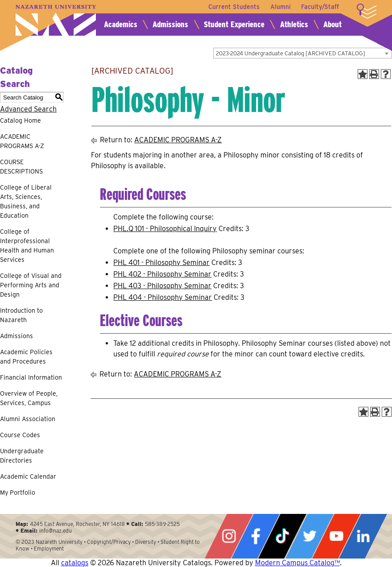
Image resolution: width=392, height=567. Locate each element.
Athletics (294, 24)
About (332, 24)
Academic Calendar (28, 476)
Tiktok (282, 536)
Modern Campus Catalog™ (297, 563)
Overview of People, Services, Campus (29, 398)
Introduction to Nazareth (21, 315)
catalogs (75, 563)
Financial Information (31, 377)
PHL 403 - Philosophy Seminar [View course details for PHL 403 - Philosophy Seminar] (162, 286)
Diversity (146, 542)
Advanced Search (28, 109)
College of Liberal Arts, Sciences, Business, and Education (26, 201)
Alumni (280, 7)
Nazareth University (56, 20)
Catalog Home (21, 120)
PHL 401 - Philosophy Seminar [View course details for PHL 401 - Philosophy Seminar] (161, 263)
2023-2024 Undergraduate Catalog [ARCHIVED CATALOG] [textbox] (291, 53)
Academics (121, 24)
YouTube (336, 536)
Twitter (309, 536)
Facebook (256, 536)
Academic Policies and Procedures (26, 357)
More (367, 11)
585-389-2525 (162, 524)
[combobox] (302, 53)
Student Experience (234, 24)
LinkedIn (363, 536)
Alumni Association (28, 419)
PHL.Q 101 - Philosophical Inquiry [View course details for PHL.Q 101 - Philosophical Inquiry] (165, 229)
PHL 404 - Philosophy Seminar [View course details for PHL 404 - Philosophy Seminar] (163, 297)
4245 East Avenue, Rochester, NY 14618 (77, 524)
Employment (49, 548)
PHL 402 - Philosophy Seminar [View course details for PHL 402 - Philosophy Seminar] (162, 274)
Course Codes (20, 435)
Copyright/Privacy (109, 542)
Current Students (233, 7)
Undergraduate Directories (22, 456)
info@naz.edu (56, 531)
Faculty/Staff (320, 7)
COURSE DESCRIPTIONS (21, 167)
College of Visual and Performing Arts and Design (31, 285)
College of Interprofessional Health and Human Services (27, 246)
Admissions (170, 24)
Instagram (229, 536)
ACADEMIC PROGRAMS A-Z (22, 141)
